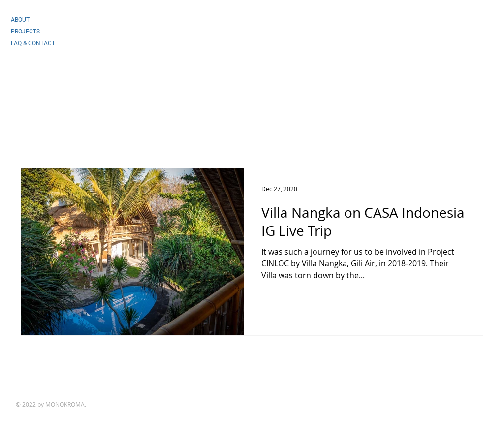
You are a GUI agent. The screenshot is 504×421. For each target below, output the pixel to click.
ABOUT (20, 20)
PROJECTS (25, 32)
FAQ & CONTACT (33, 43)
